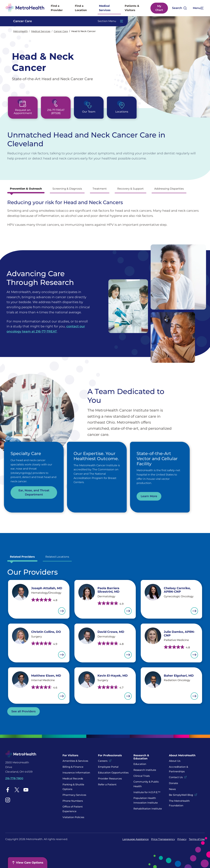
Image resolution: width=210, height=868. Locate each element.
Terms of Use (197, 839)
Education (140, 764)
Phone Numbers (73, 801)
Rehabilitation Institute (148, 809)
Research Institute (145, 770)
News (172, 789)
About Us (175, 761)
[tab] (26, 190)
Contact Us (176, 777)
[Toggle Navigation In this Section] (67, 21)
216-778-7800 (14, 778)
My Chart (159, 8)
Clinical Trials (142, 776)
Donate (174, 783)
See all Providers (24, 711)
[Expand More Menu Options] (198, 8)
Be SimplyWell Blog (181, 795)
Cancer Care (61, 31)
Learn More (149, 496)
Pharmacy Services (74, 795)
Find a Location (81, 8)
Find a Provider (57, 8)
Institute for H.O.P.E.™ (147, 792)
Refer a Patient (107, 784)
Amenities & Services (75, 761)
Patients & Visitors (132, 8)
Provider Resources (110, 779)
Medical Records (73, 779)
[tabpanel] (105, 213)
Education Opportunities (113, 773)
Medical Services (105, 8)
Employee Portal (108, 767)
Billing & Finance (73, 767)
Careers (103, 761)
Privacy (182, 839)
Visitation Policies (73, 817)
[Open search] (179, 8)
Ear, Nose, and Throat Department (34, 492)
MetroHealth (20, 31)
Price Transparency (163, 839)
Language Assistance (136, 839)
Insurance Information (76, 773)
